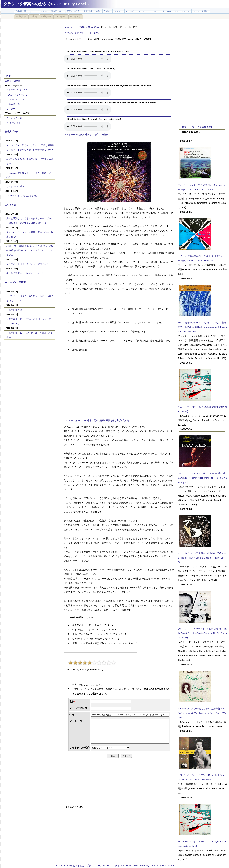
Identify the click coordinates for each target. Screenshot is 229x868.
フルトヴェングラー (16, 99)
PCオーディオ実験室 (15, 282)
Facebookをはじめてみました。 (22, 196)
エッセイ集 (10, 205)
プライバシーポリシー (98, 866)
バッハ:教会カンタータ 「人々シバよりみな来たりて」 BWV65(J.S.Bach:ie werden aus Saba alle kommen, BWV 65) (202, 327)
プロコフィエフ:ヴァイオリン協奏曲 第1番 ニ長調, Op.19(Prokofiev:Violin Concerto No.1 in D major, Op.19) (202, 478)
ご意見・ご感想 (13, 81)
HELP (8, 76)
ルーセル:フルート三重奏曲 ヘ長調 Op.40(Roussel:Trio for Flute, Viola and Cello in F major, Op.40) (202, 558)
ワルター (11, 109)
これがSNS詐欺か (15, 186)
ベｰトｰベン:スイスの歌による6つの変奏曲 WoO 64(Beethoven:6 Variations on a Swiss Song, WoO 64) (202, 713)
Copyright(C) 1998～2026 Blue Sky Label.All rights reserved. (143, 866)
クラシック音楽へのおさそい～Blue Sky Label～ (47, 4)
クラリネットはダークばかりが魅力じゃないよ (30, 264)
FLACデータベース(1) (17, 90)
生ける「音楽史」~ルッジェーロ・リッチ (27, 273)
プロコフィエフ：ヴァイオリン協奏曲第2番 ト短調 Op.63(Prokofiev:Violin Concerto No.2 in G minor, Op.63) (202, 633)
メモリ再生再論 (14, 310)
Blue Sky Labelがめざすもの (70, 866)
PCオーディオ (13, 122)
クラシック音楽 (14, 118)
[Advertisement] (30, 45)
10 (114, 663)
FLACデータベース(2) (17, 95)
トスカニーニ (13, 104)
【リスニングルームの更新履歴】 (196, 127)
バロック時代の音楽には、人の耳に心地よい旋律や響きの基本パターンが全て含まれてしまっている (30, 250)
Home (67, 27)
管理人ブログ (11, 132)
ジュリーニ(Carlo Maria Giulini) (86, 27)
